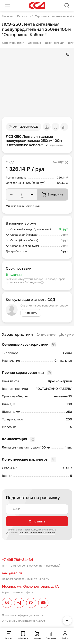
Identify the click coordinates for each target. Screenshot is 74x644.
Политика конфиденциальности (23, 615)
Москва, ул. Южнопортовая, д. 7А (30, 586)
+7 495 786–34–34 (17, 560)
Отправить (37, 521)
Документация (55, 43)
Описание (34, 43)
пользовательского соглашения (37, 533)
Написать (31, 313)
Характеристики (13, 43)
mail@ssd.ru (12, 573)
